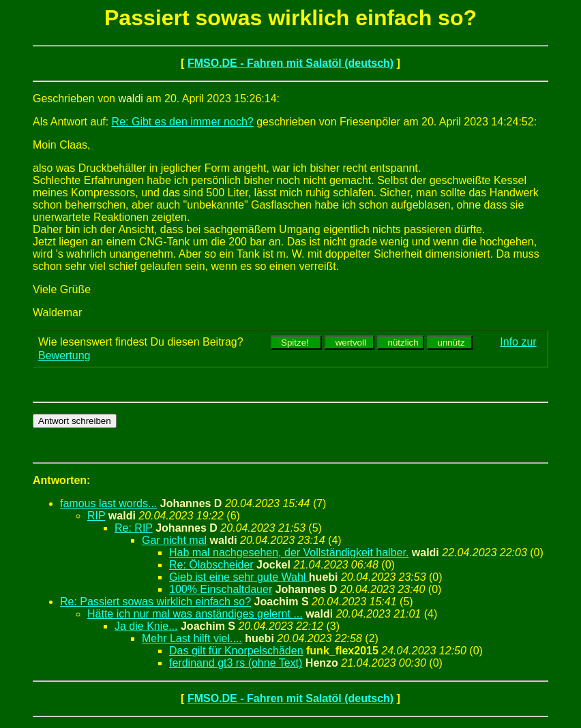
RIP (96, 516)
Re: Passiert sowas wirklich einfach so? (155, 602)
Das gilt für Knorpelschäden (236, 651)
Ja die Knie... (146, 626)
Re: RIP (134, 528)
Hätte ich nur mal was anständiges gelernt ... (195, 614)
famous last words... (108, 503)
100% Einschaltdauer (221, 589)
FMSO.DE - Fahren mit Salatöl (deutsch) (290, 63)
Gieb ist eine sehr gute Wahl (239, 577)
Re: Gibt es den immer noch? (183, 122)
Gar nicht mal (174, 540)
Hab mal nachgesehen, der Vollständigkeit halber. (289, 552)
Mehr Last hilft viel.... (192, 638)
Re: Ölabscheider (211, 565)
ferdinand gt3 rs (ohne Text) (236, 663)
